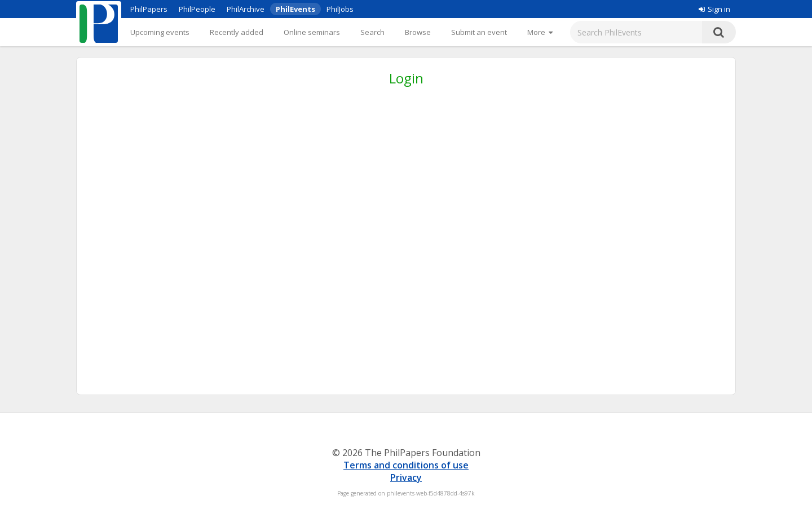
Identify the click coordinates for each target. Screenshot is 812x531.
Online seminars (312, 32)
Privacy (406, 477)
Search (372, 32)
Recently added (237, 32)
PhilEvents (295, 9)
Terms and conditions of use (406, 465)
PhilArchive (246, 9)
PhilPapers (149, 9)
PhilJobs (340, 9)
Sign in (714, 9)
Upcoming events (160, 32)
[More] (540, 32)
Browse (418, 32)
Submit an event (479, 32)
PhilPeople (197, 9)
